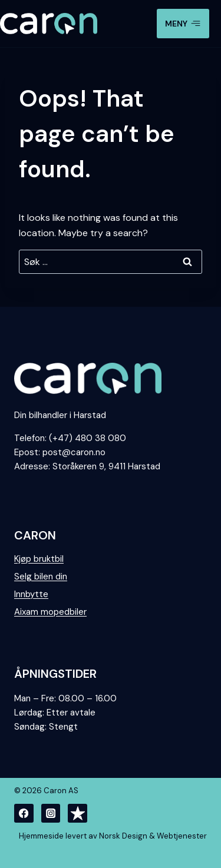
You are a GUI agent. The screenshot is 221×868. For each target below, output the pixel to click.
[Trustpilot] (77, 814)
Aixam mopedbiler (50, 612)
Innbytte (31, 594)
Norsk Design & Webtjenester (153, 836)
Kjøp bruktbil (39, 559)
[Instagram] (51, 814)
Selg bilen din (41, 577)
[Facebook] (24, 814)
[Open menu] (183, 24)
